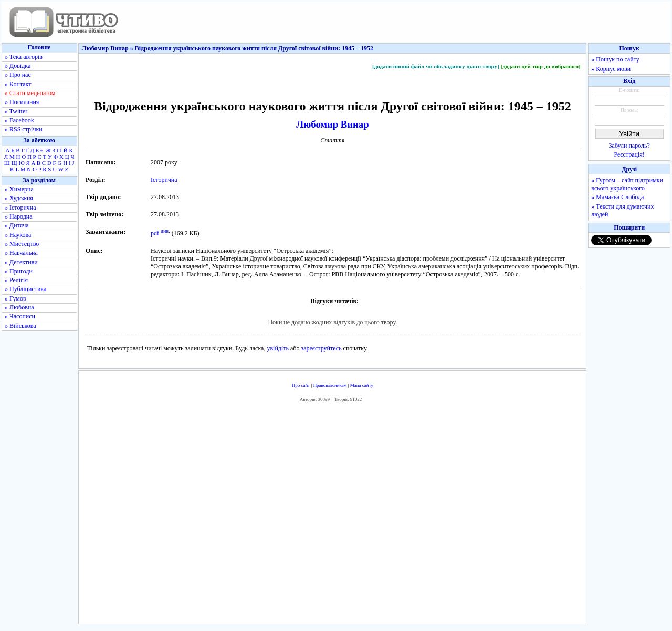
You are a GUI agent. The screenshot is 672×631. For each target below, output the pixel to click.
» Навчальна (21, 253)
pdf (155, 233)
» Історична (20, 208)
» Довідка (18, 66)
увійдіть (278, 348)
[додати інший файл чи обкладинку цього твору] (436, 66)
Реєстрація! (629, 154)
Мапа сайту (362, 385)
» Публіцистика (25, 289)
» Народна (19, 216)
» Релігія (16, 280)
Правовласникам (330, 385)
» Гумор (15, 298)
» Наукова (18, 235)
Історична (164, 180)
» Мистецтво (22, 244)
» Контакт (18, 84)
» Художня (19, 198)
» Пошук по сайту (615, 59)
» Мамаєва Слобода (617, 197)
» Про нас (18, 75)
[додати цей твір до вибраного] (540, 66)
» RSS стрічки (24, 129)
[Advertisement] (332, 515)
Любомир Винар (332, 124)
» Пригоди (19, 271)
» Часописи (20, 316)
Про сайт (301, 385)
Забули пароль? (629, 146)
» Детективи (21, 262)
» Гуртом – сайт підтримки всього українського (627, 184)
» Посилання (22, 102)
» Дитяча (17, 225)
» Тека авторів (24, 57)
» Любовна (19, 307)
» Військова (20, 326)
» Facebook (19, 120)
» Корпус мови (611, 69)
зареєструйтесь (321, 348)
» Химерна (19, 189)
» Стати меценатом (30, 93)
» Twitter (16, 111)
